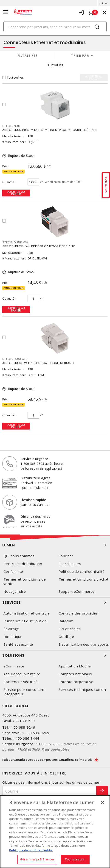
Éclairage (11, 629)
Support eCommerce (76, 591)
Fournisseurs (70, 564)
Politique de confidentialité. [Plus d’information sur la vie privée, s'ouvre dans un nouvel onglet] (31, 850)
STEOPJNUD (11, 126)
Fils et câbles (70, 629)
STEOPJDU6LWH (14, 359)
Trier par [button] (80, 56)
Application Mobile (75, 666)
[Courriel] (49, 791)
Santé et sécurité (18, 644)
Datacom (66, 621)
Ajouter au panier (16, 193)
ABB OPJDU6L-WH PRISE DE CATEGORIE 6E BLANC (38, 363)
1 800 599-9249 (36, 733)
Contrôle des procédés (78, 613)
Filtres (27, 56)
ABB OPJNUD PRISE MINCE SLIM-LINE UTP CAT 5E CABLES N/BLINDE (50, 130)
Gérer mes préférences (37, 859)
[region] (55, 832)
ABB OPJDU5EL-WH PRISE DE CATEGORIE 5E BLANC (39, 246)
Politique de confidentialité (82, 572)
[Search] (55, 27)
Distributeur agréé (35, 478)
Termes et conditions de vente (25, 581)
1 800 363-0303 (49, 744)
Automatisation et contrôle (27, 613)
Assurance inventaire (22, 674)
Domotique (13, 637)
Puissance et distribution (25, 621)
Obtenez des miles (35, 517)
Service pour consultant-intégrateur (25, 692)
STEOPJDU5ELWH (15, 242)
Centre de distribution (23, 564)
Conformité (13, 572)
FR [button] (102, 3)
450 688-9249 (23, 727)
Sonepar (66, 556)
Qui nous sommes (19, 556)
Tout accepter (75, 859)
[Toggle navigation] (6, 12)
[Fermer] (103, 802)
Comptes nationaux (75, 674)
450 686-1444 (27, 738)
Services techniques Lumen (82, 690)
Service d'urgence (34, 459)
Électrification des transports (84, 644)
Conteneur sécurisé (21, 682)
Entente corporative (76, 682)
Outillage (66, 637)
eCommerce (14, 666)
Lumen (55, 545)
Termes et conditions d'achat (84, 579)
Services (55, 602)
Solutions (55, 655)
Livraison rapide (33, 500)
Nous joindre (15, 591)
